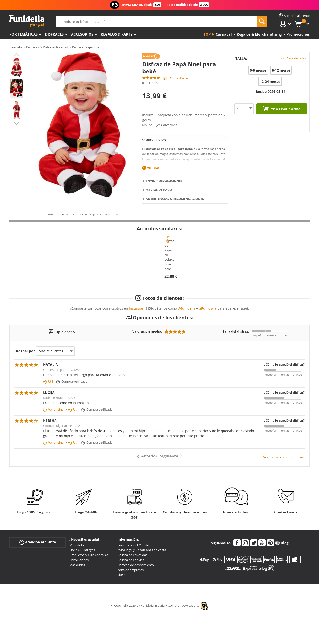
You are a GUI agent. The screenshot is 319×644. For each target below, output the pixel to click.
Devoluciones (79, 592)
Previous (17, 55)
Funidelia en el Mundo (133, 577)
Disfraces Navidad (56, 47)
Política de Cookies (131, 592)
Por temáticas (23, 34)
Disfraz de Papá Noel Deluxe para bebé (160, 299)
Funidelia (16, 47)
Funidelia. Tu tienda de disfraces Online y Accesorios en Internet (27, 21)
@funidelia (187, 341)
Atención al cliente (38, 575)
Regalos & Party (117, 34)
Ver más (153, 168)
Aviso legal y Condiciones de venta (142, 582)
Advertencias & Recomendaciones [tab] (175, 199)
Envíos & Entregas (82, 582)
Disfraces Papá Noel (86, 47)
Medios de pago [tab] (159, 190)
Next (17, 124)
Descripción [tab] (156, 140)
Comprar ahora (285, 109)
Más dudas (77, 597)
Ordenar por (25, 383)
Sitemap (123, 607)
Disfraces (54, 34)
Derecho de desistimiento (136, 597)
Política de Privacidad (133, 587)
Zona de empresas (131, 602)
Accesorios (82, 34)
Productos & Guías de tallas (89, 587)
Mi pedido (77, 577)
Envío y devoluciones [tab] (164, 181)
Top (207, 34)
